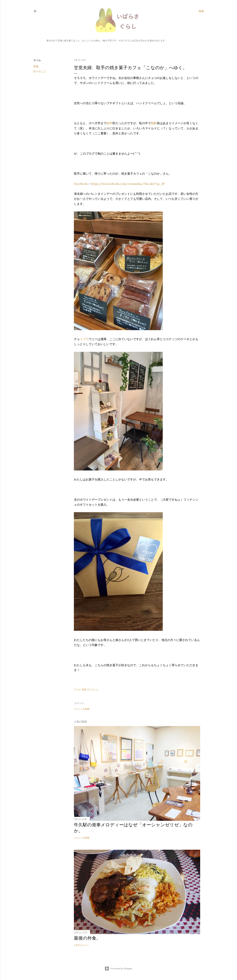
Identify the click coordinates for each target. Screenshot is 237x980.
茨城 (36, 66)
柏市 (109, 123)
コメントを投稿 (82, 709)
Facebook (81, 184)
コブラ (84, 339)
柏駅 (154, 123)
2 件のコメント (81, 945)
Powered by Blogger (118, 969)
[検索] (201, 11)
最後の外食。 (87, 938)
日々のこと (40, 71)
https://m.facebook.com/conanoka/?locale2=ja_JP (128, 184)
